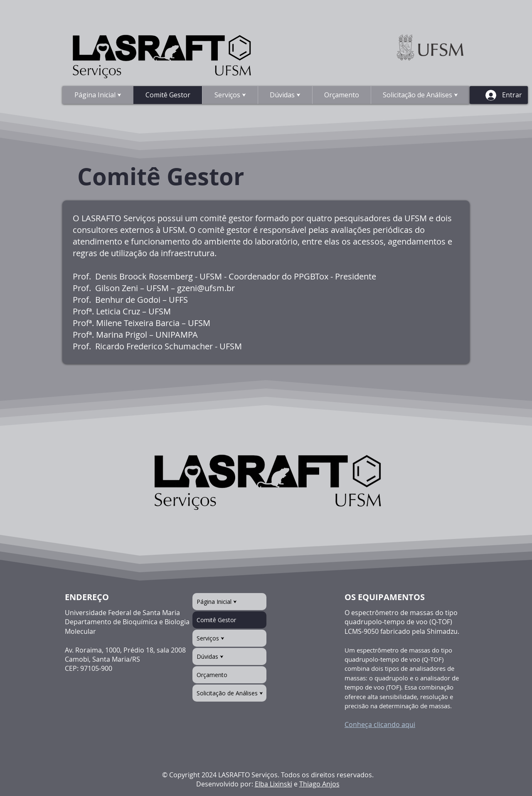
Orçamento (212, 675)
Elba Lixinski (273, 784)
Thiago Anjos (319, 784)
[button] (285, 95)
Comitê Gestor (216, 620)
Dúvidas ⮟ (210, 656)
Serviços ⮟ (211, 638)
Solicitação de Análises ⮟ (230, 693)
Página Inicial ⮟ (217, 602)
